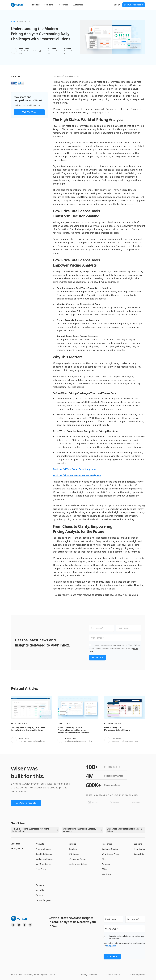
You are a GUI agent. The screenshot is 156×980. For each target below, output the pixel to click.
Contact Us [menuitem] (139, 854)
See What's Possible (134, 5)
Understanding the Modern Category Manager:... (79, 830)
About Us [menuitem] (40, 891)
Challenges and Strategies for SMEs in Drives (124, 830)
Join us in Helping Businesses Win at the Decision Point (30, 830)
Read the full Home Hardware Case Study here (77, 475)
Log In (117, 5)
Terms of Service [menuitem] (113, 974)
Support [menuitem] (138, 844)
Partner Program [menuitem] (43, 901)
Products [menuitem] (40, 844)
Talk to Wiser (29, 112)
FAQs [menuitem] (104, 870)
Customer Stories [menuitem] (110, 849)
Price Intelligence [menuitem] (43, 849)
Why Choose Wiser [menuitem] (110, 854)
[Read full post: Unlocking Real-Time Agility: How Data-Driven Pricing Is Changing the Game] (31, 708)
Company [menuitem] (40, 886)
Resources (63, 5)
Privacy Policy (111, 947)
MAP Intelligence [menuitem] (43, 865)
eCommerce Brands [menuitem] (77, 860)
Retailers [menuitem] (73, 849)
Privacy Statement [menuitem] (89, 974)
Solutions (49, 5)
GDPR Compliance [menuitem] (137, 974)
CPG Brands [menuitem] (74, 854)
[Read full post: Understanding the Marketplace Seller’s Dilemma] (125, 708)
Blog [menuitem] (104, 860)
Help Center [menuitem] (140, 849)
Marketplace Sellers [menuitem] (78, 865)
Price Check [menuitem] (41, 870)
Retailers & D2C (24, 21)
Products (35, 5)
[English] (17, 849)
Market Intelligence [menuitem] (44, 860)
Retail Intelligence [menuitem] (44, 854)
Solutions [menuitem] (73, 844)
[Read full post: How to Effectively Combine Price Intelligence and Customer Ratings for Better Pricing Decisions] (78, 708)
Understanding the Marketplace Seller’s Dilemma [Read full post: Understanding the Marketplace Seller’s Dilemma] (117, 729)
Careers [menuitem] (39, 896)
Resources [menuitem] (107, 844)
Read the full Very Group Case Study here (74, 469)
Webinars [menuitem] (106, 875)
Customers (78, 5)
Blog (13, 21)
